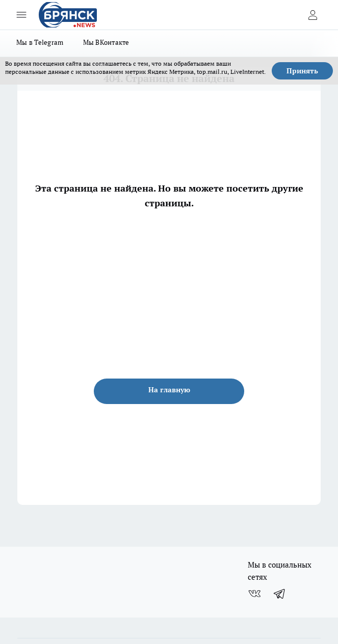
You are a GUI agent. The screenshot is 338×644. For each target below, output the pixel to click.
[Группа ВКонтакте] (254, 594)
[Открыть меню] (21, 15)
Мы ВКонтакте (106, 42)
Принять (302, 71)
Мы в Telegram (40, 42)
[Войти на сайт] (313, 15)
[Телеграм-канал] (280, 594)
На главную (169, 390)
